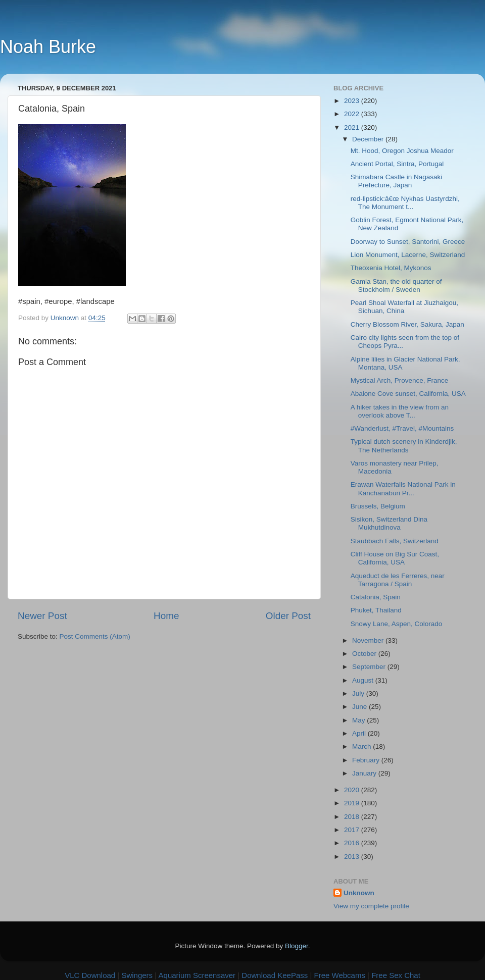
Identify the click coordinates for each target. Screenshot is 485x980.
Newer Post (42, 616)
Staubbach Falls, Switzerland (395, 541)
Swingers (137, 975)
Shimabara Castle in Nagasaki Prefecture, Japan (397, 181)
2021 (353, 127)
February (367, 760)
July (359, 693)
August (364, 680)
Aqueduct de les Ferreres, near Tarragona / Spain (398, 580)
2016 (353, 843)
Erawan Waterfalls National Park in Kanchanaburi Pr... (403, 488)
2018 (353, 817)
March (362, 746)
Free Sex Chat (396, 975)
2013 (353, 857)
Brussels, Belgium (378, 506)
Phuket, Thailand (376, 610)
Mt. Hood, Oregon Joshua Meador (402, 151)
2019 (353, 803)
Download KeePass (275, 975)
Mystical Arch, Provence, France (400, 380)
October (365, 654)
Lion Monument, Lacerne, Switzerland (408, 255)
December (369, 139)
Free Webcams (340, 975)
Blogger (297, 946)
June (360, 707)
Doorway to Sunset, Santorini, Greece (408, 242)
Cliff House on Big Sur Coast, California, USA (395, 558)
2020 (353, 790)
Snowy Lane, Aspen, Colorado (397, 624)
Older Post (288, 616)
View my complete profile (371, 906)
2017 (353, 830)
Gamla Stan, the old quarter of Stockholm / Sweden (396, 286)
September (370, 667)
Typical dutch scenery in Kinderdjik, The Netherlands (404, 446)
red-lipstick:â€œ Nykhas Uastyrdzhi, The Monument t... (405, 203)
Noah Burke (48, 47)
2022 (353, 114)
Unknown (359, 893)
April (360, 733)
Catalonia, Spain (376, 597)
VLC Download (90, 975)
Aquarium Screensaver (197, 975)
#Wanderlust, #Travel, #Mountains (402, 428)
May (359, 720)
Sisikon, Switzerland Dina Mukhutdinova (389, 523)
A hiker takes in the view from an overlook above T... (400, 411)
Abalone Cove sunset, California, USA (408, 394)
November (369, 640)
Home (166, 616)
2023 (353, 101)
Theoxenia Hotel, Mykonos (391, 268)
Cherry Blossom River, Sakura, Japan (407, 324)
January (365, 773)
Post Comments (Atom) (95, 636)
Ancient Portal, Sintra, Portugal (397, 164)
